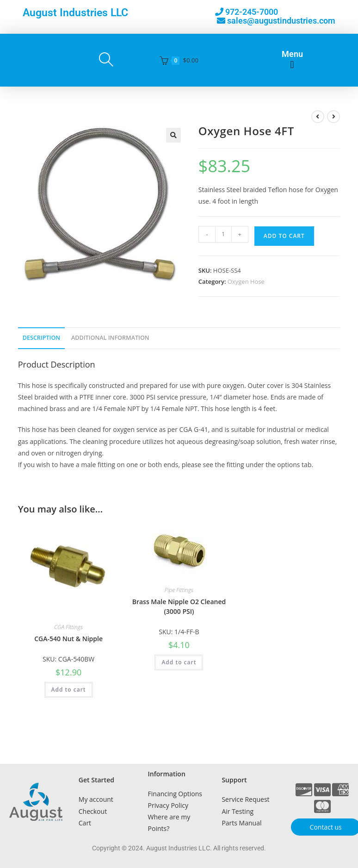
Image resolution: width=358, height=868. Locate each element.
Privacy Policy (168, 805)
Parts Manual (241, 823)
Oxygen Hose (246, 281)
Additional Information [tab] (110, 338)
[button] (292, 65)
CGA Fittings (68, 627)
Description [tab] (42, 338)
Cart (85, 823)
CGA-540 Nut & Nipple (68, 639)
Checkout (93, 811)
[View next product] (333, 117)
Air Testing (238, 811)
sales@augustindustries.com (281, 21)
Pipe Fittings (179, 590)
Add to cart (284, 236)
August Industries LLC (75, 13)
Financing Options (175, 794)
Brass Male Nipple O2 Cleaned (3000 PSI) (179, 606)
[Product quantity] (223, 234)
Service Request (245, 799)
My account (96, 799)
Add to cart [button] (69, 690)
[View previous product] (318, 117)
